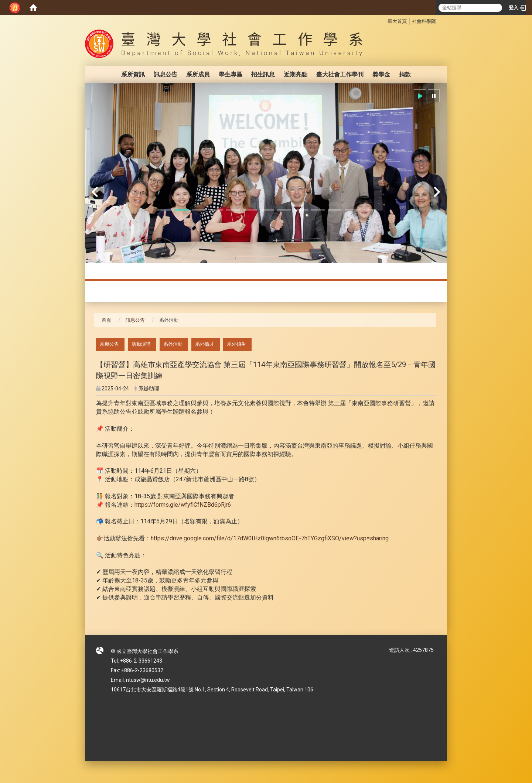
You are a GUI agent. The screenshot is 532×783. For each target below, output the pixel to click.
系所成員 (198, 74)
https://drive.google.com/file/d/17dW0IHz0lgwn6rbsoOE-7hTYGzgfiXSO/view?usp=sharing (270, 538)
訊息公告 (166, 74)
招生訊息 (263, 74)
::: (384, 20)
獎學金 (381, 74)
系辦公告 (109, 344)
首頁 (106, 320)
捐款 (405, 74)
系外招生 (236, 344)
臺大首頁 (397, 21)
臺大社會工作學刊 (340, 74)
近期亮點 (296, 74)
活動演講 (141, 344)
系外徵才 (205, 344)
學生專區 (231, 74)
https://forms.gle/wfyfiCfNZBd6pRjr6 (183, 505)
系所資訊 (133, 74)
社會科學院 (424, 21)
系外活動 (173, 344)
